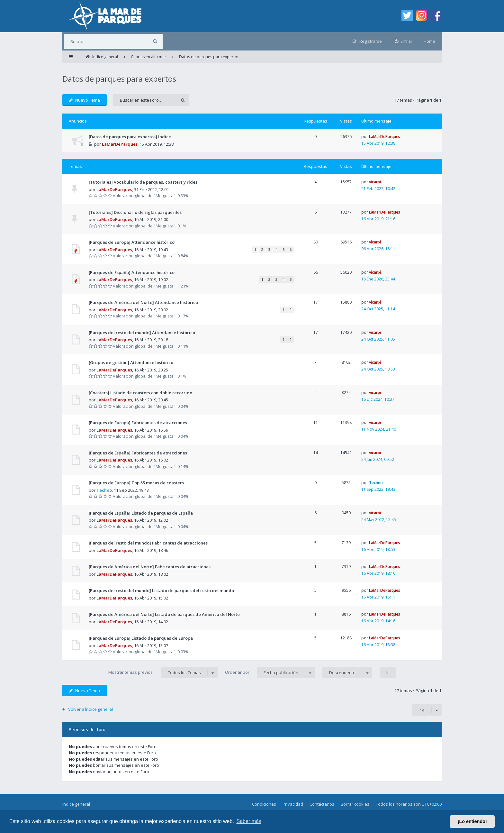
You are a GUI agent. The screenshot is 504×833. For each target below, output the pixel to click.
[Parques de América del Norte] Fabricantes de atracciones (150, 567)
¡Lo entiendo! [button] (472, 821)
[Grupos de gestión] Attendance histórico (131, 362)
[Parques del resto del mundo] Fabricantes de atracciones (148, 543)
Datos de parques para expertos (119, 79)
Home (429, 41)
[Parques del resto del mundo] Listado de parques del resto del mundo (161, 590)
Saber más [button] (249, 821)
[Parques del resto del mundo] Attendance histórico (142, 333)
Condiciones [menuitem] (264, 804)
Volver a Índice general (90, 709)
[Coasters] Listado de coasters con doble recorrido (140, 393)
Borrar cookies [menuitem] (355, 804)
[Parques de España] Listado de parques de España (141, 513)
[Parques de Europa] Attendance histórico (132, 242)
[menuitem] (404, 41)
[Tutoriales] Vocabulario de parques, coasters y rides (143, 182)
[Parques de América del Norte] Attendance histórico (143, 302)
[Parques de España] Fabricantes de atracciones (138, 453)
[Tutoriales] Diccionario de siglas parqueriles (135, 212)
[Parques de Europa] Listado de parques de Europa (141, 638)
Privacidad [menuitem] (293, 804)
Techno (104, 490)
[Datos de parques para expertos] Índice (130, 137)
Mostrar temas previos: (163, 673)
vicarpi (375, 182)
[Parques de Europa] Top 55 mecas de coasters (136, 483)
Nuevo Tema (85, 100)
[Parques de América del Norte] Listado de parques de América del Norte (164, 614)
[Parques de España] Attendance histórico (132, 272)
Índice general (76, 804)
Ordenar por (270, 673)
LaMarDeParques (120, 144)
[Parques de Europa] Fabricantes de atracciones (138, 423)
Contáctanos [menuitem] (322, 804)
